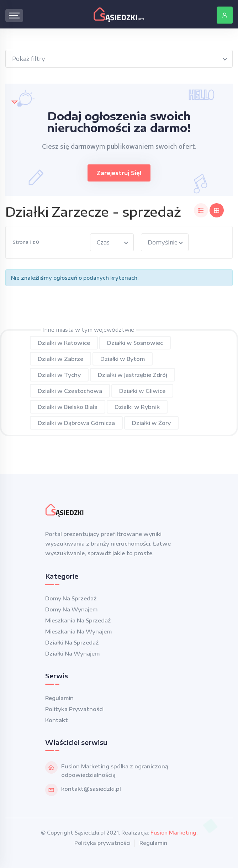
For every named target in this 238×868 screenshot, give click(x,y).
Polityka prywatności (74, 709)
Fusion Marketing (173, 833)
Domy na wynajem (71, 609)
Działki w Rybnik (137, 407)
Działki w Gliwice (142, 391)
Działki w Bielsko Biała (68, 407)
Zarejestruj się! (119, 173)
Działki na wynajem (72, 653)
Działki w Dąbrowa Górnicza (76, 423)
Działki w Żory (151, 423)
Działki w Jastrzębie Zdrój (133, 375)
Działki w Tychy (59, 375)
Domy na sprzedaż (71, 598)
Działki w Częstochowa (70, 391)
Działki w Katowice (64, 343)
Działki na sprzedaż (72, 642)
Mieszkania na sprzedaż (78, 620)
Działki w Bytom (123, 359)
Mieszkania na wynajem (78, 631)
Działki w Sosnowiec (135, 343)
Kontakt (57, 720)
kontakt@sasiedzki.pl (91, 789)
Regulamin (59, 698)
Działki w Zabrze (60, 359)
